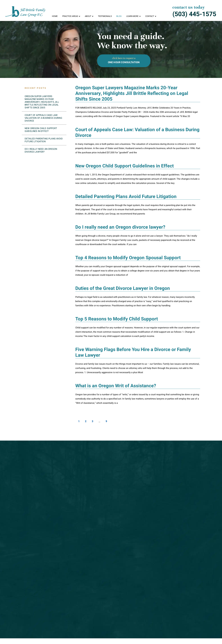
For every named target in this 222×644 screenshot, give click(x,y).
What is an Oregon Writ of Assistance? (116, 386)
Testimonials (105, 16)
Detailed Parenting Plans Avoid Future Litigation (126, 197)
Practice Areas (70, 16)
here (72, 516)
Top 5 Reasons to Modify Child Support (117, 319)
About (88, 16)
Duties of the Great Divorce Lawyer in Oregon (123, 288)
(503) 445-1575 (194, 14)
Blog (119, 16)
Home (55, 16)
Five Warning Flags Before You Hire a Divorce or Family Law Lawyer (133, 352)
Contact (150, 16)
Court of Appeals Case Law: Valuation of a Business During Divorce (137, 133)
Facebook (178, 633)
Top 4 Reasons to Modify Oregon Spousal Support (128, 258)
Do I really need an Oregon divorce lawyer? (120, 227)
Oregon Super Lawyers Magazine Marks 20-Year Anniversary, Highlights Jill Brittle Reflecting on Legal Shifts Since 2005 (132, 93)
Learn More (132, 16)
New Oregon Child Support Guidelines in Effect (125, 166)
